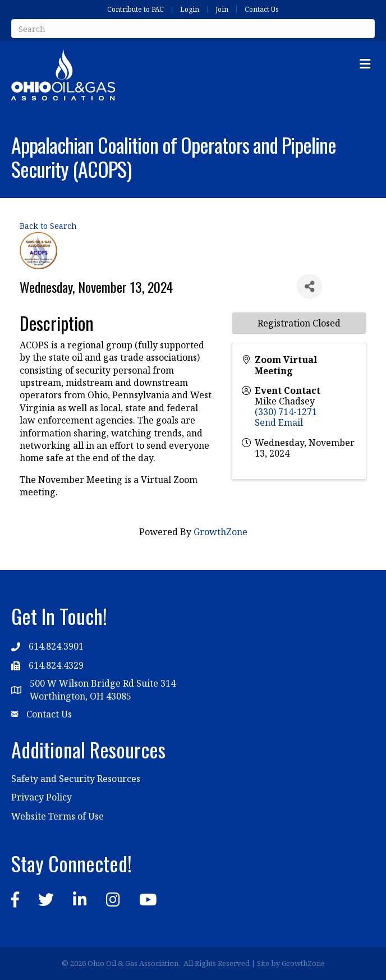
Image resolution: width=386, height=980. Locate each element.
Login (190, 10)
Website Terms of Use (58, 816)
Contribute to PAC (135, 10)
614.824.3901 (56, 646)
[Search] (193, 29)
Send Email (279, 422)
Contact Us (262, 10)
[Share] (309, 286)
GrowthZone (220, 532)
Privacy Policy (42, 797)
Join (222, 10)
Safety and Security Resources (76, 779)
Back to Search (48, 226)
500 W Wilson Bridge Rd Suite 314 (103, 683)
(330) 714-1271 (286, 412)
